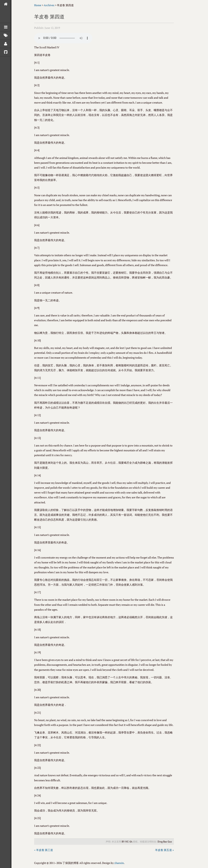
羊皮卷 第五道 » (164, 850)
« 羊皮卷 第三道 (44, 850)
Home (38, 5)
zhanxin (119, 863)
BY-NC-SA (127, 842)
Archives (49, 5)
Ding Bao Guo (165, 842)
